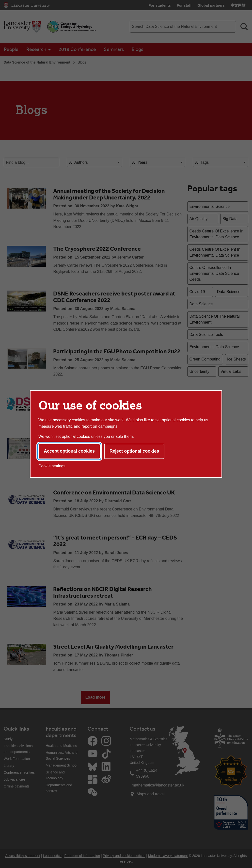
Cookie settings (52, 466)
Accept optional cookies (69, 451)
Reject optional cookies (134, 451)
